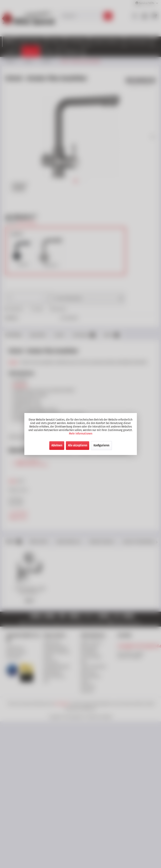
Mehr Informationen (81, 434)
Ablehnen (57, 445)
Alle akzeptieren (78, 445)
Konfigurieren (101, 445)
